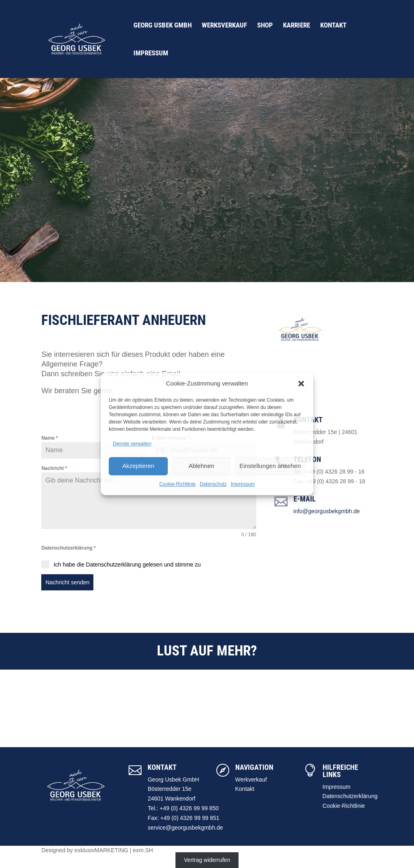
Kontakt (333, 26)
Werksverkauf (224, 26)
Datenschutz (213, 484)
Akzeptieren (138, 466)
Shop (265, 26)
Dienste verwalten (132, 444)
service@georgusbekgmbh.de (185, 828)
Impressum (243, 484)
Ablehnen (201, 466)
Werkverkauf (251, 780)
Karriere (297, 26)
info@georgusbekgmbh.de (327, 511)
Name (50, 438)
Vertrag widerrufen (207, 860)
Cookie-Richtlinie (177, 484)
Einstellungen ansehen (270, 466)
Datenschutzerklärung (68, 548)
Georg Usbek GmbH (163, 26)
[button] (301, 383)
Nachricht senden (67, 582)
